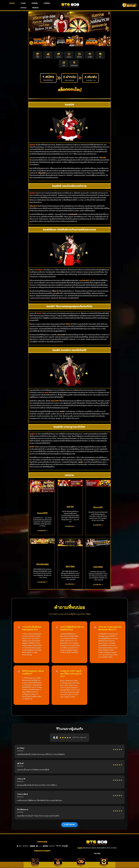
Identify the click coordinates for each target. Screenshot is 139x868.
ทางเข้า (23, 3)
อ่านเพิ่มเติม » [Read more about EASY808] (98, 585)
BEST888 (70, 567)
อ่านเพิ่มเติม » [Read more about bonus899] (42, 531)
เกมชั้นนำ (47, 3)
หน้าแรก (12, 3)
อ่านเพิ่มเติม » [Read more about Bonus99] (98, 525)
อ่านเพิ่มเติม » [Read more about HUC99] (70, 526)
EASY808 (98, 567)
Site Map (97, 853)
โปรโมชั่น (35, 3)
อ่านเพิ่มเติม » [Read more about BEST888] (70, 584)
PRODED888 (42, 564)
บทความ (23, 8)
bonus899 (42, 513)
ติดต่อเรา (36, 8)
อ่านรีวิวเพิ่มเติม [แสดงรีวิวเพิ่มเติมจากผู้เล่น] (69, 825)
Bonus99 (98, 507)
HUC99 (70, 507)
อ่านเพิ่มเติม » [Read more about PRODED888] (42, 582)
